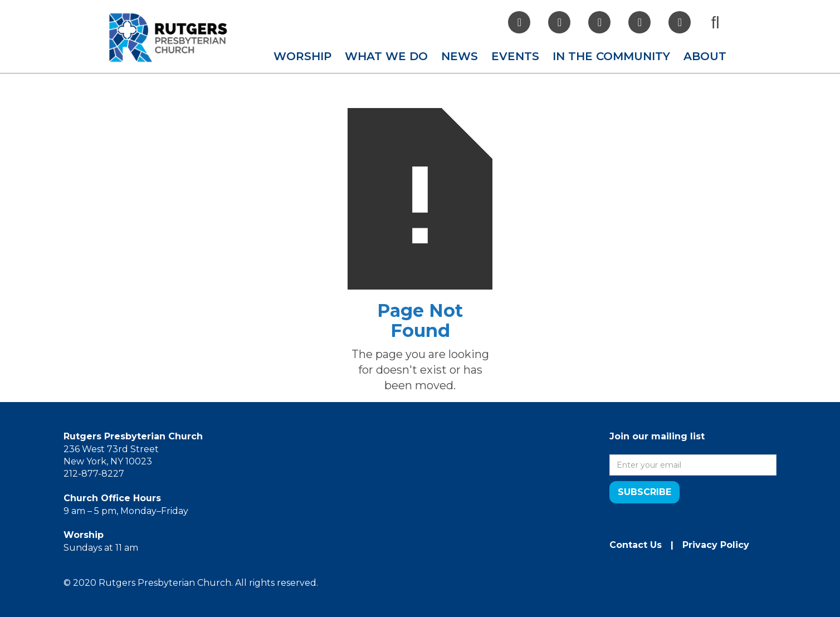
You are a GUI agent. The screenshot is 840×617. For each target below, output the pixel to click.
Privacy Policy (716, 545)
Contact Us (636, 545)
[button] (302, 56)
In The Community (611, 56)
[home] (168, 38)
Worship (302, 56)
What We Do (386, 56)
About (705, 56)
